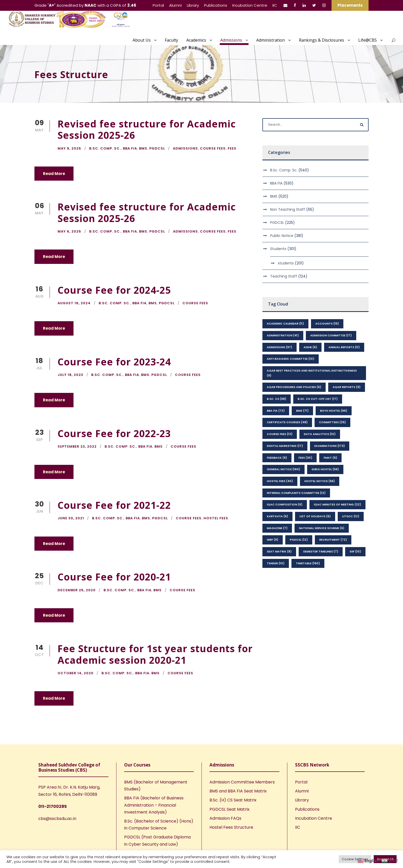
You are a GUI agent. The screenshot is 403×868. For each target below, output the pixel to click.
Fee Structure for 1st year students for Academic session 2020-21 (155, 654)
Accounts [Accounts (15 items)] (327, 324)
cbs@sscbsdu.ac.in (57, 819)
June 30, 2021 (71, 518)
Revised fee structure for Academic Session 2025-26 (147, 129)
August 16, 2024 (74, 303)
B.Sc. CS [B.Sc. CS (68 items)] (277, 399)
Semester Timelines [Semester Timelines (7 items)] (321, 551)
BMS (143, 148)
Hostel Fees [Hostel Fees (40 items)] (280, 481)
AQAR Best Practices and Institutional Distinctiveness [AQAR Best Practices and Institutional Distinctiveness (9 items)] (312, 373)
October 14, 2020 (76, 673)
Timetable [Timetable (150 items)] (308, 563)
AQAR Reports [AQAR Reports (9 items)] (347, 387)
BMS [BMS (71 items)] (302, 411)
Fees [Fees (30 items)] (305, 458)
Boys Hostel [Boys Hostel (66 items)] (334, 411)
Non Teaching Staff (288, 209)
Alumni (175, 5)
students (286, 263)
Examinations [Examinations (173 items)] (330, 446)
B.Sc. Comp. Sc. (105, 148)
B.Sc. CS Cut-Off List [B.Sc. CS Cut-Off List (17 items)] (318, 399)
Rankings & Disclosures (322, 40)
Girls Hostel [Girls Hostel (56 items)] (325, 469)
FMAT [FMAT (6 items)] (330, 458)
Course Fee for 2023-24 (114, 362)
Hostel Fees (216, 518)
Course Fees (213, 148)
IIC (275, 5)
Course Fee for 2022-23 (114, 433)
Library (193, 5)
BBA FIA (130, 148)
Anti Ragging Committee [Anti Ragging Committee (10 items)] (291, 359)
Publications (216, 5)
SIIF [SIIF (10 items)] (355, 551)
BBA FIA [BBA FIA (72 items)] (276, 411)
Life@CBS (368, 40)
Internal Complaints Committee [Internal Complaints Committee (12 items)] (296, 493)
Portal (158, 5)
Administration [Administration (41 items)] (283, 335)
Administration (271, 40)
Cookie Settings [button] (355, 859)
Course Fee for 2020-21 (114, 577)
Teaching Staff (284, 276)
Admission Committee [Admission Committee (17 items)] (331, 335)
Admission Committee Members (242, 782)
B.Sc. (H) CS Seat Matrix (233, 800)
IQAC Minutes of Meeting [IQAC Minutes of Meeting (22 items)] (337, 504)
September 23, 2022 (77, 446)
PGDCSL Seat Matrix (230, 809)
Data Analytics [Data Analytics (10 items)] (320, 434)
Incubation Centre (250, 5)
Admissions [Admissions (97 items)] (280, 347)
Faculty (171, 40)
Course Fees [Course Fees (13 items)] (280, 434)
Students (278, 249)
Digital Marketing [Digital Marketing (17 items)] (285, 446)
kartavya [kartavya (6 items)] (277, 516)
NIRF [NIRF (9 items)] (273, 540)
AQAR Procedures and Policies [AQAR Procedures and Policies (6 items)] (294, 387)
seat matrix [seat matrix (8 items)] (279, 551)
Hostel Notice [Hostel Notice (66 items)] (320, 481)
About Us (142, 40)
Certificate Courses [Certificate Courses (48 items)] (287, 422)
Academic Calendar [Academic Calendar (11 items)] (285, 324)
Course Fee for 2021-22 (114, 505)
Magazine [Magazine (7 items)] (277, 528)
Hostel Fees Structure (231, 827)
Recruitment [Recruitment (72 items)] (333, 540)
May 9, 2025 (69, 148)
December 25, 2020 (77, 590)
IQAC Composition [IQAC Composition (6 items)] (285, 504)
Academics (196, 40)
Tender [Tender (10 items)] (276, 563)
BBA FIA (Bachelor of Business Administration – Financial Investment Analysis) (154, 805)
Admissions (231, 40)
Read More (54, 174)
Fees (232, 148)
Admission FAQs (225, 818)
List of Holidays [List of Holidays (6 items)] (315, 516)
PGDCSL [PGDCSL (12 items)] (299, 540)
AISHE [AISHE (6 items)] (310, 347)
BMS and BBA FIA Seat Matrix (238, 791)
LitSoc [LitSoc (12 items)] (351, 516)
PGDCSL (157, 148)
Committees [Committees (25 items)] (332, 422)
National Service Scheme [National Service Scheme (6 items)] (322, 528)
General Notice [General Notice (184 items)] (283, 469)
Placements (350, 5)
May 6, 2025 (69, 231)
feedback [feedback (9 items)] (277, 458)
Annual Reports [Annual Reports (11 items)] (344, 347)
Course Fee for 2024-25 (114, 290)
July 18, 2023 (70, 375)
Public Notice (282, 236)
